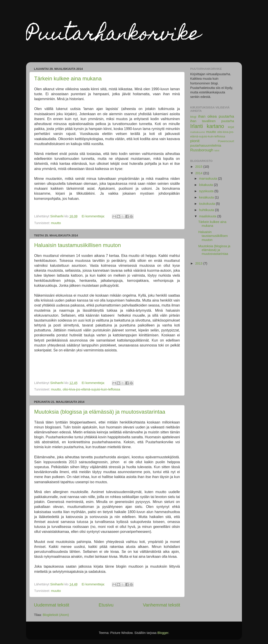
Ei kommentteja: (94, 216)
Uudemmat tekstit (52, 605)
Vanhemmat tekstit (162, 605)
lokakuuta (207, 185)
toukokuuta (208, 204)
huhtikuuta (207, 210)
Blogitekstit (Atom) (56, 615)
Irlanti (197, 126)
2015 (199, 167)
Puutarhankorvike (113, 35)
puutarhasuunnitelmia (206, 146)
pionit (195, 141)
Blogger (163, 633)
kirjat (231, 127)
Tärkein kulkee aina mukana (68, 78)
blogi (193, 117)
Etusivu (106, 605)
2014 (199, 173)
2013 (199, 263)
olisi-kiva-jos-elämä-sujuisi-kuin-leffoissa (92, 389)
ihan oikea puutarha (216, 116)
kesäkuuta (207, 197)
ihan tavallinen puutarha (212, 121)
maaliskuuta (208, 216)
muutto (56, 223)
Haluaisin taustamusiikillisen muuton (78, 245)
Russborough (202, 150)
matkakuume (198, 132)
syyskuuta (207, 191)
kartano (216, 126)
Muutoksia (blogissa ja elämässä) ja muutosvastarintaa (100, 412)
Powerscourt (226, 141)
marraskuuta (209, 179)
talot (217, 150)
